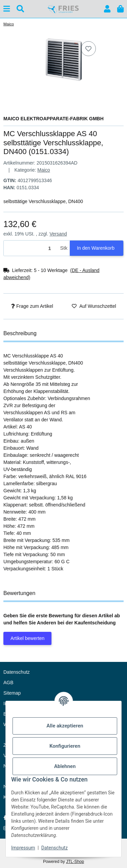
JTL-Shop (75, 862)
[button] (107, 9)
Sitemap (12, 693)
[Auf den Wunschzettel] (88, 49)
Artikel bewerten (27, 638)
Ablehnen (65, 766)
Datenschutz (55, 848)
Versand (58, 234)
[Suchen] (20, 9)
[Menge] (31, 248)
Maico (44, 170)
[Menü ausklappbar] (7, 9)
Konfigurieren (65, 746)
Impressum (23, 848)
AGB (8, 683)
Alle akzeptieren (65, 726)
